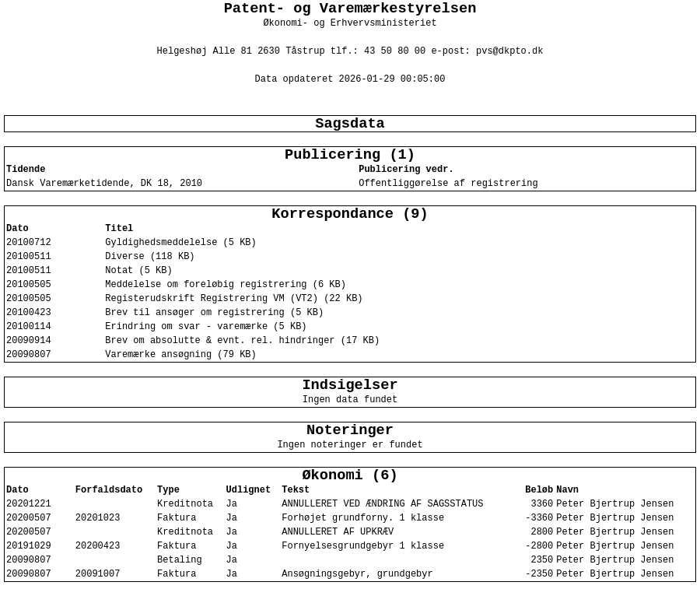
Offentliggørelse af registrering (448, 184)
